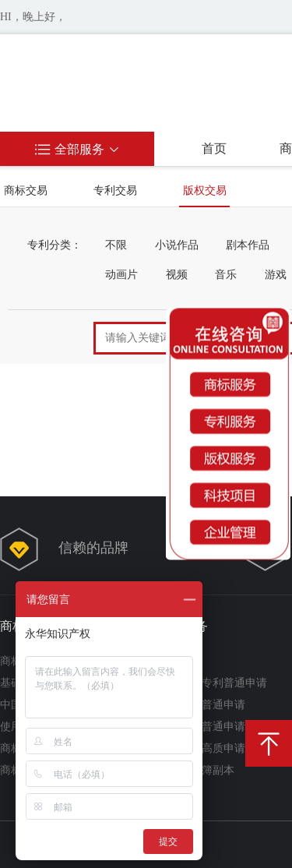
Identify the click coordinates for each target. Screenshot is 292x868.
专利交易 (115, 191)
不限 (116, 245)
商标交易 (26, 191)
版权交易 (205, 191)
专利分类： (55, 245)
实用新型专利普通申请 (213, 683)
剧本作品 (248, 245)
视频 (177, 275)
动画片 (121, 275)
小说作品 (177, 245)
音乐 (226, 275)
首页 (214, 148)
